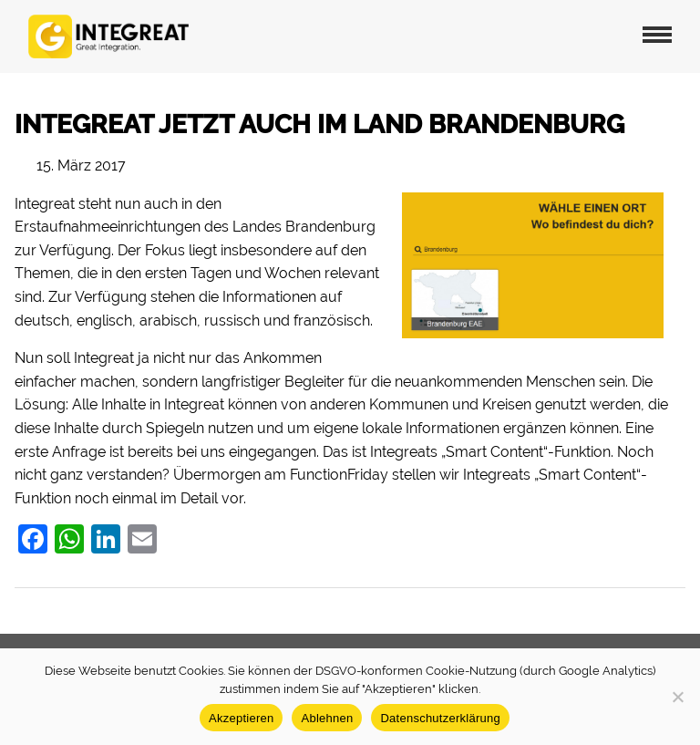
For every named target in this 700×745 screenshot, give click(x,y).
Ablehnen (327, 718)
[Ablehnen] (677, 697)
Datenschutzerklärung (440, 718)
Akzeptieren (241, 718)
